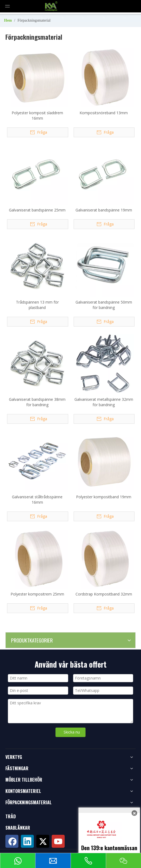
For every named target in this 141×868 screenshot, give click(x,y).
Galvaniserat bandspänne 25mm (37, 210)
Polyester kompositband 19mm (104, 497)
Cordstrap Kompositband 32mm (104, 594)
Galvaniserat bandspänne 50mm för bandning (104, 305)
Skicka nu (72, 732)
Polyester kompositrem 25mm (37, 594)
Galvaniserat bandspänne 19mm (104, 210)
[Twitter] (43, 841)
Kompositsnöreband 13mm (104, 113)
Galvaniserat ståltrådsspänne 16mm (37, 499)
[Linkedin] (27, 841)
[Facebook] (12, 841)
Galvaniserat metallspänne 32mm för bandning (104, 402)
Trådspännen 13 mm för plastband (37, 305)
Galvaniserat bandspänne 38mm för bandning (37, 402)
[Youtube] (58, 841)
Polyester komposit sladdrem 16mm (37, 115)
